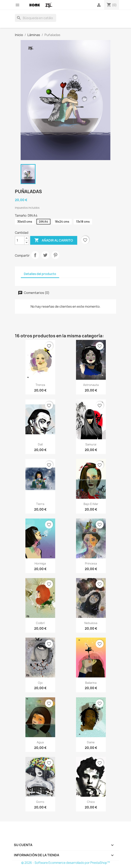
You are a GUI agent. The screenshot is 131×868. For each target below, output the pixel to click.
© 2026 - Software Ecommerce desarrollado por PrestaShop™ (66, 863)
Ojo (40, 683)
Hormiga (40, 563)
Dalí (40, 444)
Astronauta (91, 385)
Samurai (91, 444)
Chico (91, 802)
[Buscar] (36, 18)
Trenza (40, 385)
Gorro (40, 802)
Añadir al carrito (54, 240)
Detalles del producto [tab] (40, 274)
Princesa (91, 563)
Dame (91, 742)
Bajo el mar (91, 504)
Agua (40, 742)
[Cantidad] (20, 240)
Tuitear (45, 255)
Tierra (40, 504)
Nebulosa (91, 623)
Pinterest (55, 255)
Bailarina (91, 683)
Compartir (35, 255)
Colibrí (40, 623)
